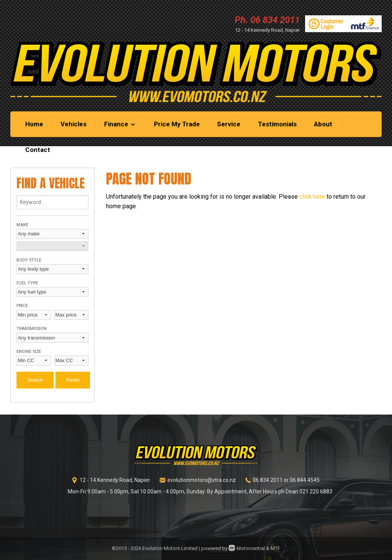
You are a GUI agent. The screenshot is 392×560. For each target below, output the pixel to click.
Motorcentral (247, 548)
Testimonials (277, 124)
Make (22, 225)
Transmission (32, 329)
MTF (275, 548)
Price (22, 306)
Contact (38, 150)
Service (229, 124)
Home (34, 124)
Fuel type (27, 283)
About (323, 124)
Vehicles (73, 124)
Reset (73, 380)
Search (35, 380)
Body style (29, 260)
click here (312, 197)
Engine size (29, 352)
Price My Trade (177, 124)
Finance (120, 124)
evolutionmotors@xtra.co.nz (202, 480)
